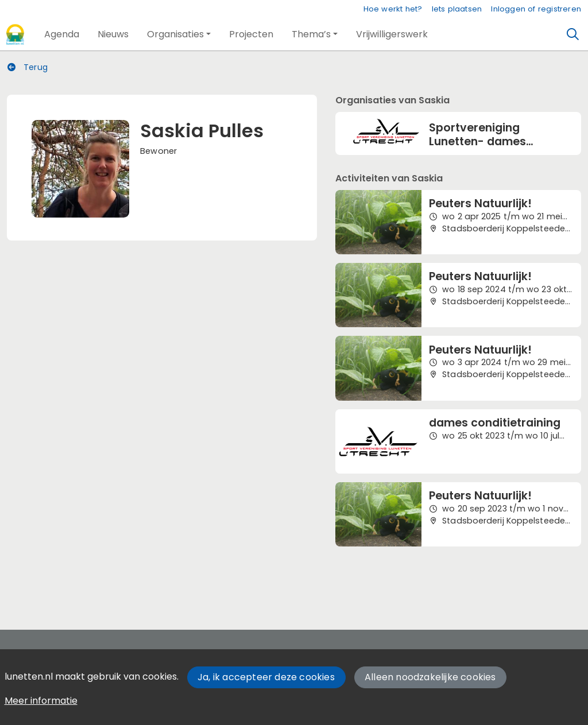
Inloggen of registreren (536, 9)
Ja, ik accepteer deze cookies (266, 677)
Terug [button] (28, 67)
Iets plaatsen (457, 9)
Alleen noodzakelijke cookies (430, 677)
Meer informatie (41, 701)
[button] (62, 34)
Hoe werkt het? (393, 9)
